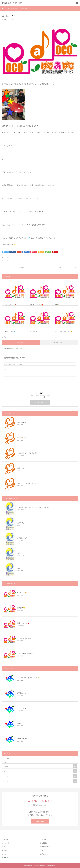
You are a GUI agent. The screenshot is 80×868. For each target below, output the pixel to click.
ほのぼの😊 (21, 608)
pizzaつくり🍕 (22, 593)
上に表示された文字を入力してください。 (40, 395)
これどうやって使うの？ (25, 654)
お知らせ (5, 850)
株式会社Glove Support (12, 3)
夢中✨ (57, 305)
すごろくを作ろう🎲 (24, 638)
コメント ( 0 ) (21, 342)
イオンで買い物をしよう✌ (64, 331)
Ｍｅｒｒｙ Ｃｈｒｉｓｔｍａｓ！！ (30, 483)
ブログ (42, 850)
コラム (41, 781)
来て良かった (22, 693)
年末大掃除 (21, 468)
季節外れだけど (22, 739)
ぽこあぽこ (12, 19)
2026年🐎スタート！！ (25, 438)
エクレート (41, 771)
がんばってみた (22, 538)
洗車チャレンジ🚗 (23, 623)
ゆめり (41, 766)
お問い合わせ (40, 821)
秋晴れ (20, 723)
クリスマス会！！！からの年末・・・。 (30, 453)
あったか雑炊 (22, 422)
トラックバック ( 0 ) (59, 342)
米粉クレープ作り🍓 (36, 305)
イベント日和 (22, 708)
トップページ (6, 839)
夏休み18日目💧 (10, 331)
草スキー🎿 (33, 331)
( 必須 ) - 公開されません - (13, 364)
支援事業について (46, 847)
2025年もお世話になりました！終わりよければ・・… (35, 508)
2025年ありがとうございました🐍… (29, 678)
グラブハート (41, 776)
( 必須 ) (12, 359)
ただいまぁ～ (22, 523)
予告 (19, 569)
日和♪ (19, 553)
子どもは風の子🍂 (10, 305)
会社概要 (5, 858)
